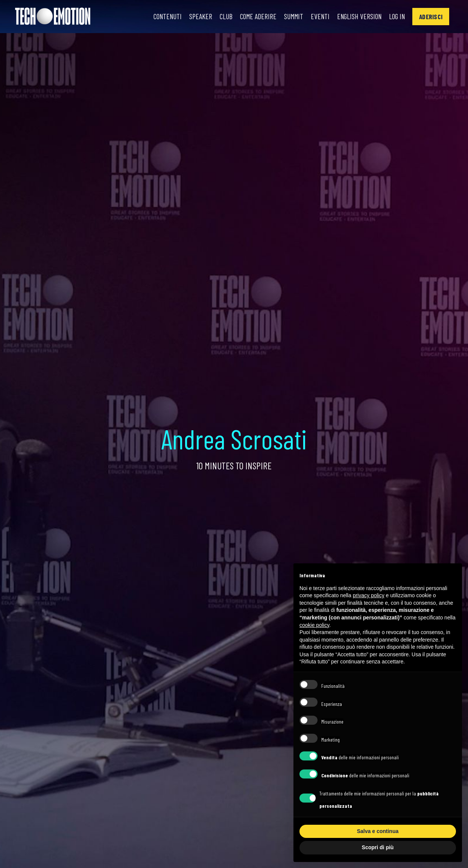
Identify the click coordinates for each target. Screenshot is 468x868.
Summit (289, 17)
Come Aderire (253, 17)
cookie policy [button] (314, 625)
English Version (357, 17)
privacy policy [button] (369, 595)
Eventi (316, 17)
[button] (431, 16)
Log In (396, 17)
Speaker (195, 17)
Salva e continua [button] (378, 831)
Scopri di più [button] (378, 847)
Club (220, 17)
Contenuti (161, 17)
